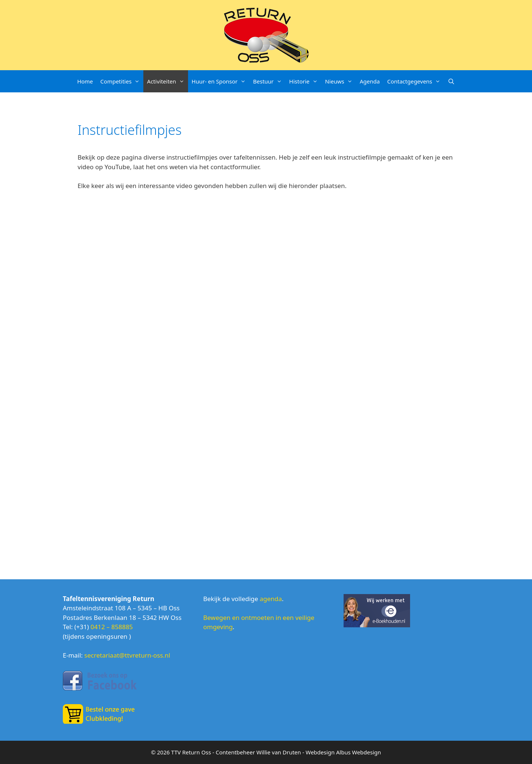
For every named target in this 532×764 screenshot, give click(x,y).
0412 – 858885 (112, 627)
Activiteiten (167, 81)
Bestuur (269, 81)
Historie (305, 81)
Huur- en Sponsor (221, 81)
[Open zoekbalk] (451, 81)
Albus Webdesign (359, 752)
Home (85, 81)
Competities (122, 81)
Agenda (370, 81)
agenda (271, 599)
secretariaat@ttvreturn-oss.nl (127, 655)
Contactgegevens (416, 81)
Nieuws (341, 81)
